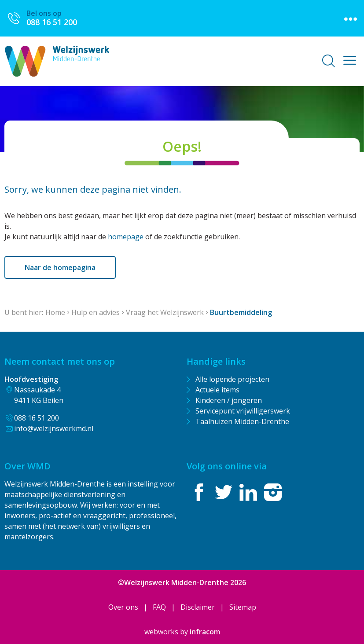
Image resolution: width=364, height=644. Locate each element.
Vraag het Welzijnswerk (165, 312)
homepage (126, 237)
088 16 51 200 (37, 418)
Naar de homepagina (60, 267)
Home (55, 312)
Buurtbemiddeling (241, 312)
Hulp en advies (96, 312)
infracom (205, 632)
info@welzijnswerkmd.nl (54, 428)
